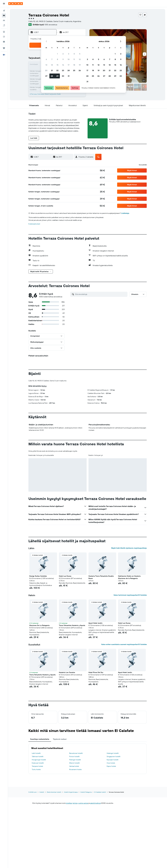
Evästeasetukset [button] (34, 224)
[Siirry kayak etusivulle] (16, 4)
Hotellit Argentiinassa (71, 792)
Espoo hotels (111, 766)
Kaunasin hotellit (113, 760)
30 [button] (63, 76)
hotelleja (69, 803)
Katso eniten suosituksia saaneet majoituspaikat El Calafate (124, 644)
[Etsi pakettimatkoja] (4, 25)
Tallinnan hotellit (38, 756)
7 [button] (52, 59)
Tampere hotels (37, 766)
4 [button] (74, 54)
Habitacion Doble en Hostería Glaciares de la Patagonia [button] (129, 577)
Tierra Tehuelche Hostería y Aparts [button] (72, 625)
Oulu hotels (111, 763)
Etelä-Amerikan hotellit (54, 792)
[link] (102, 170)
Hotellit (42, 792)
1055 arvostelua (51, 25)
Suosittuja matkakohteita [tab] (40, 739)
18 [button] (74, 65)
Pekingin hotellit (75, 760)
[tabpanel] (88, 759)
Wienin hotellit (74, 763)
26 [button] (80, 70)
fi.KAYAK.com (33, 792)
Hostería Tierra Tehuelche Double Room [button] (101, 577)
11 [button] (74, 59)
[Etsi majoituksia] (4, 16)
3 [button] (69, 54)
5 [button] (80, 54)
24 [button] (69, 70)
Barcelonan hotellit (76, 753)
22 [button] (57, 70)
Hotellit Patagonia (86, 792)
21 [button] (52, 70)
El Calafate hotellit (100, 792)
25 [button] (74, 70)
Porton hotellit (74, 756)
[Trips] (4, 48)
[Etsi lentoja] (4, 11)
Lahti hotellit (36, 753)
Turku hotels (36, 769)
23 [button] (63, 70)
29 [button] (57, 76)
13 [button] (46, 65)
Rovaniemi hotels (75, 769)
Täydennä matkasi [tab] (60, 739)
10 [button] (69, 59)
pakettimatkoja (95, 803)
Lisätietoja (125, 213)
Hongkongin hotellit (39, 760)
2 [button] (63, 54)
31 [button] (69, 76)
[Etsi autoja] (4, 20)
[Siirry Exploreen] (4, 32)
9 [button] (63, 59)
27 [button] (46, 76)
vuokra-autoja (83, 803)
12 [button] (80, 59)
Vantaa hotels (74, 766)
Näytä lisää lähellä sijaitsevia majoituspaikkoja (129, 548)
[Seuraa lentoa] (4, 37)
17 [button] (69, 65)
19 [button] (80, 65)
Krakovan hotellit (38, 763)
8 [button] (57, 59)
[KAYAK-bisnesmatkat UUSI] (4, 42)
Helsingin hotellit (113, 753)
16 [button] (63, 65)
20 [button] (46, 70)
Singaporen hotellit (114, 756)
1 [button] (57, 54)
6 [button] (46, 59)
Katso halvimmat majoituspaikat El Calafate (130, 595)
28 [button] (52, 76)
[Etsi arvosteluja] (101, 294)
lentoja (75, 803)
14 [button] (52, 65)
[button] (4, 4)
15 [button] (57, 65)
